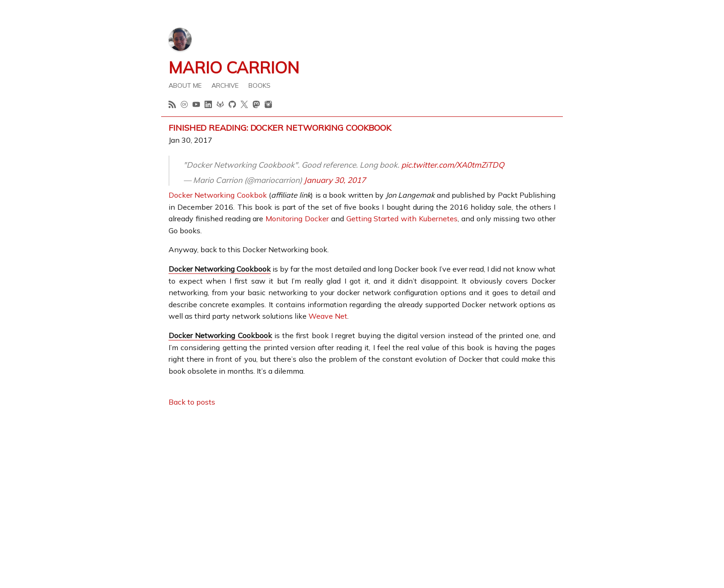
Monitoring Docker (297, 218)
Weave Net (328, 316)
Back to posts (192, 402)
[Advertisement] (362, 480)
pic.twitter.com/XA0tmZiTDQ (453, 165)
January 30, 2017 (335, 180)
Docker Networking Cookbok (218, 195)
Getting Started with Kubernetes (402, 218)
